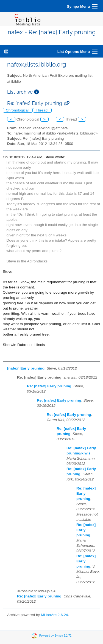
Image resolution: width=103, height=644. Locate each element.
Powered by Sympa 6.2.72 (55, 635)
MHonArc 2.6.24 (54, 615)
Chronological (18, 110)
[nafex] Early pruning (26, 368)
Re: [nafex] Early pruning (49, 386)
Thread (42, 110)
